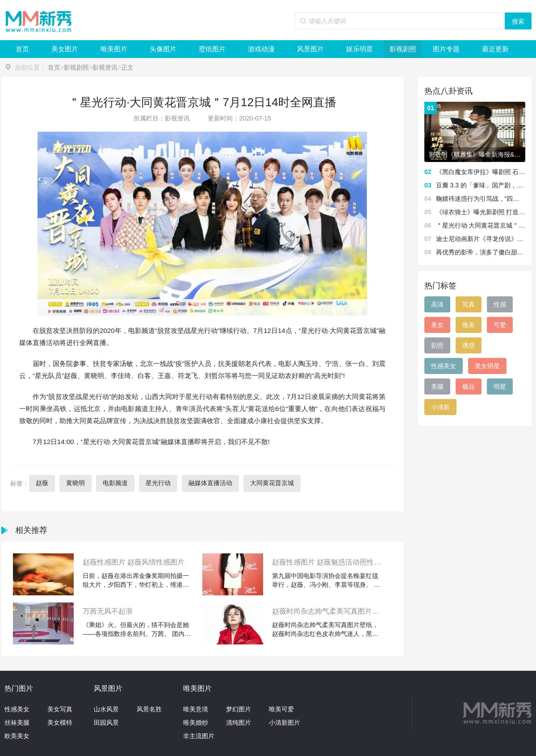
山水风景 (106, 709)
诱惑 (469, 345)
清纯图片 (239, 723)
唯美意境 (196, 709)
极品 (469, 386)
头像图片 (163, 49)
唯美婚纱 (196, 723)
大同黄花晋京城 (272, 483)
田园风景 (106, 723)
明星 (500, 386)
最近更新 (495, 49)
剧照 (437, 345)
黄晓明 (75, 483)
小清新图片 (285, 723)
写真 (469, 304)
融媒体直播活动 (210, 483)
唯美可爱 (281, 709)
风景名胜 (149, 709)
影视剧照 (403, 49)
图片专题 (446, 49)
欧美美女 (17, 736)
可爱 (500, 325)
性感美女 (444, 366)
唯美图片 (114, 49)
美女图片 (65, 49)
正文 (127, 67)
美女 (437, 325)
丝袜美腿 (17, 723)
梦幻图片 (239, 709)
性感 (500, 304)
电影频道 (115, 483)
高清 (437, 304)
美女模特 (60, 723)
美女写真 (60, 709)
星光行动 (158, 483)
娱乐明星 (360, 49)
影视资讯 (105, 67)
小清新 (440, 407)
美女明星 (487, 366)
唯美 (469, 325)
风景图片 (310, 49)
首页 (22, 49)
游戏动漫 (261, 49)
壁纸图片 (212, 49)
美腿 (437, 386)
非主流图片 (199, 736)
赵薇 (42, 483)
